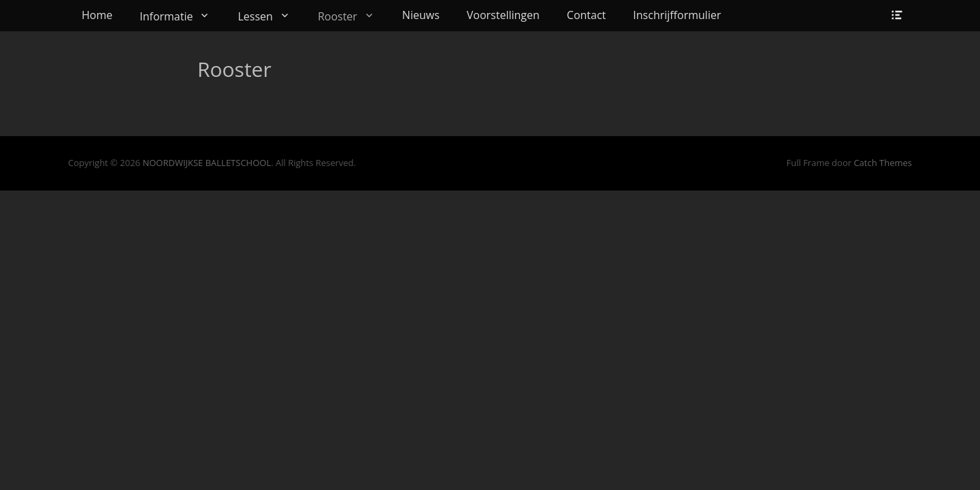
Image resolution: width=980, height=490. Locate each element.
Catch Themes (883, 163)
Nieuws (421, 15)
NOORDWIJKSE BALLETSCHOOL (207, 163)
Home (97, 15)
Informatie (166, 16)
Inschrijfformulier (677, 15)
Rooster (338, 16)
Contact (586, 15)
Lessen (255, 16)
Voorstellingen (503, 15)
